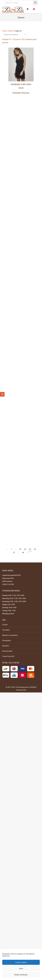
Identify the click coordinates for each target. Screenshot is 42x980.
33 (20, 549)
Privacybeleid (6, 641)
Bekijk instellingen (21, 975)
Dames (11, 31)
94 (23, 553)
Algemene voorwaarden (10, 635)
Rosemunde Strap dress (21, 84)
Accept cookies (21, 962)
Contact (5, 625)
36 (35, 549)
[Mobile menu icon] (38, 9)
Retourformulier (7, 651)
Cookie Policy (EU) (8, 656)
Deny (21, 968)
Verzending (6, 630)
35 (30, 549)
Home (4, 31)
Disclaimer (6, 646)
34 (25, 549)
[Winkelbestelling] (15, 35)
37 (14, 553)
